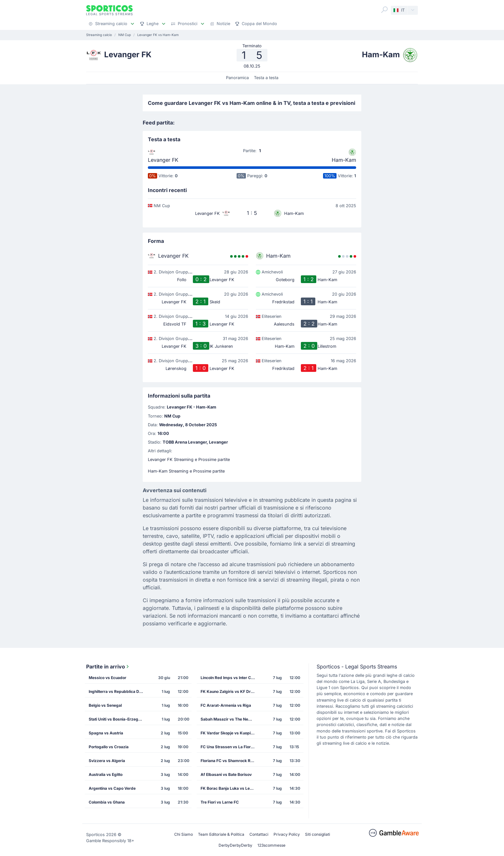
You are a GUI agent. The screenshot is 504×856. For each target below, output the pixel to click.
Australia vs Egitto (106, 774)
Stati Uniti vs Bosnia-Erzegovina (118, 719)
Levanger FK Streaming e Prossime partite (189, 460)
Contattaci (259, 834)
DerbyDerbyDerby (235, 845)
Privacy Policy (287, 834)
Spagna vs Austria (106, 733)
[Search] (384, 10)
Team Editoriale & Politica (221, 834)
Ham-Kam (344, 160)
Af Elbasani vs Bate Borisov (226, 774)
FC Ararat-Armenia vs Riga (226, 705)
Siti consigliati (318, 834)
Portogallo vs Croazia (109, 747)
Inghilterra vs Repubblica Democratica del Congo (118, 691)
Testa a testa (266, 78)
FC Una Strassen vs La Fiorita (228, 747)
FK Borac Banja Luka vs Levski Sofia (230, 788)
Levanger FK (163, 160)
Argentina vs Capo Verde (112, 788)
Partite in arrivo (108, 667)
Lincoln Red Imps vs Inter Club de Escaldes (230, 678)
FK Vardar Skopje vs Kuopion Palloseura (230, 733)
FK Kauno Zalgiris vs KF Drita (228, 691)
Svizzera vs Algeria (107, 761)
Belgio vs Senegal (105, 705)
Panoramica (237, 78)
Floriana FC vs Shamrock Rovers (230, 761)
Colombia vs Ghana (107, 802)
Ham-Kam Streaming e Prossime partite (186, 471)
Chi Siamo (184, 834)
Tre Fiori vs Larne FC (220, 802)
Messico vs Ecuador (108, 678)
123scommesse (271, 845)
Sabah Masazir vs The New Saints (230, 719)
